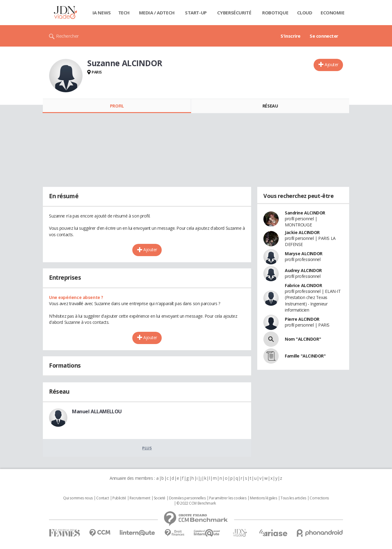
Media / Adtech (157, 13)
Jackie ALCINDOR (302, 232)
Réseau (270, 106)
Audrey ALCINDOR (303, 270)
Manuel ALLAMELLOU (97, 411)
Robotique (275, 13)
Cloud (305, 13)
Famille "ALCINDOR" (305, 356)
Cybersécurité (234, 13)
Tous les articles (293, 498)
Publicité (119, 498)
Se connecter (324, 36)
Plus (147, 448)
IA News (102, 13)
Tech (124, 13)
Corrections (319, 498)
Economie (333, 13)
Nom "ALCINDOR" (303, 339)
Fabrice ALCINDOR (303, 285)
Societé (160, 498)
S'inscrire (290, 36)
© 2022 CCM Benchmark (196, 503)
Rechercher (68, 36)
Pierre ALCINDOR (302, 319)
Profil (117, 106)
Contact (102, 498)
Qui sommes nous (78, 498)
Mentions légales (263, 498)
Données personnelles (187, 498)
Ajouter (332, 64)
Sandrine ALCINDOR (305, 213)
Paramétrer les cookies (228, 498)
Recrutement (140, 498)
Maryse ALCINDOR (304, 254)
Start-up (196, 13)
